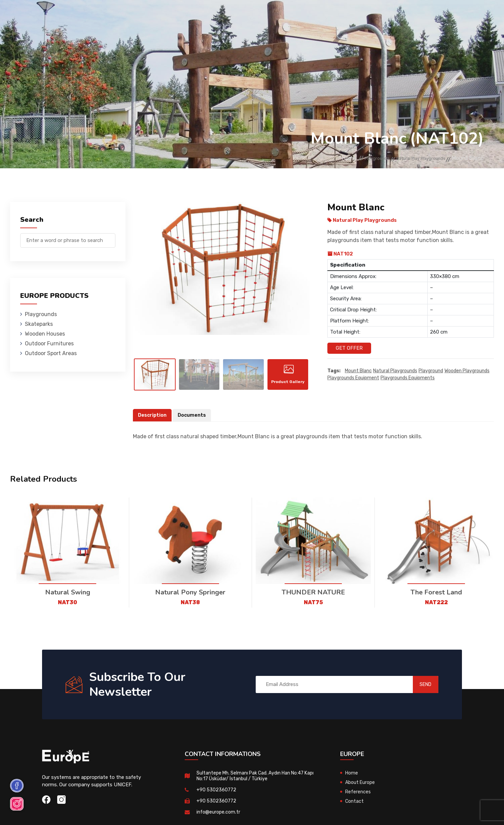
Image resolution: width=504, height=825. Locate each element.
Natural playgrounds (395, 371)
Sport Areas (304, 15)
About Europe (361, 787)
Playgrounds (106, 15)
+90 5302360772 (217, 795)
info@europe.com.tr (219, 817)
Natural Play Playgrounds (411, 158)
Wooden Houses (194, 15)
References (345, 15)
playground (431, 371)
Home (316, 158)
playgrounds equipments (408, 378)
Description (153, 420)
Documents (194, 420)
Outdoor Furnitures (250, 15)
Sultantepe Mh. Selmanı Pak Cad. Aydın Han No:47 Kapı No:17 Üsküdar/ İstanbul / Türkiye (254, 781)
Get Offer (349, 348)
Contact (381, 15)
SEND (418, 689)
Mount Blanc (358, 371)
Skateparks (149, 15)
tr (467, 16)
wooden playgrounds (467, 371)
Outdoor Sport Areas (51, 353)
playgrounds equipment (353, 378)
